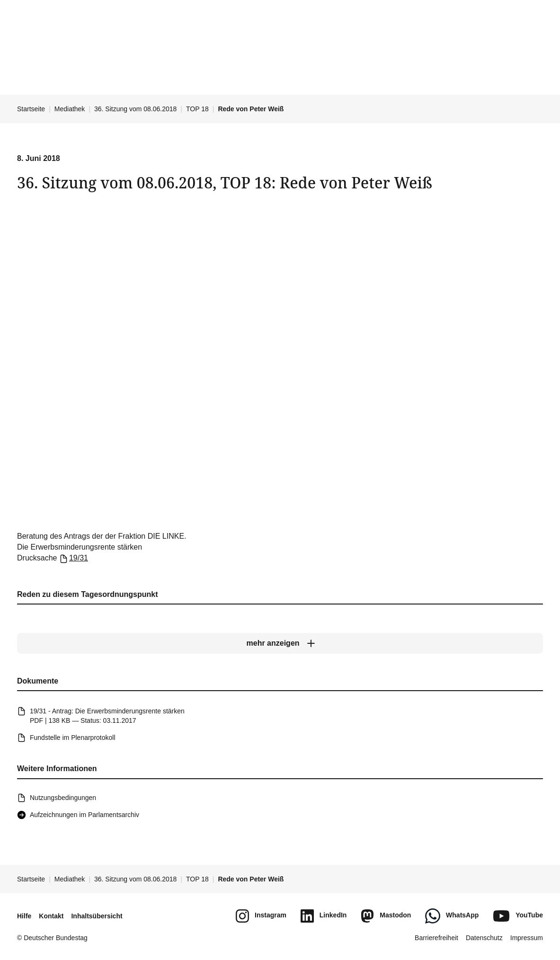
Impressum (527, 938)
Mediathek (70, 109)
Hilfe (24, 916)
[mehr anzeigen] (280, 643)
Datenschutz (484, 938)
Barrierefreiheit (436, 938)
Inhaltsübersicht (97, 916)
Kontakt (51, 916)
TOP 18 (197, 109)
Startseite (31, 109)
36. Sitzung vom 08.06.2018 (135, 109)
